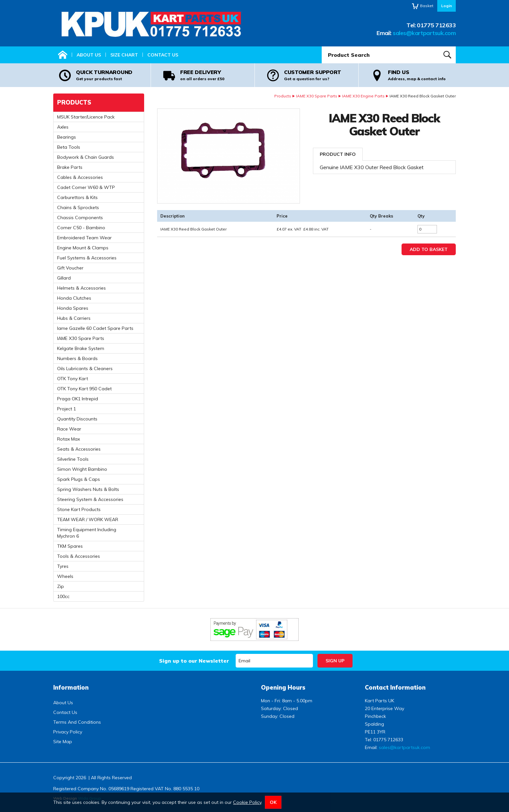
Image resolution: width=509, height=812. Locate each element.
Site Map (63, 742)
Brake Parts (70, 167)
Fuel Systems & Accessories (87, 258)
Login (447, 6)
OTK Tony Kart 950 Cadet (84, 389)
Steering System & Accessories (90, 499)
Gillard (64, 278)
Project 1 (67, 409)
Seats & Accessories (79, 449)
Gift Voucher (70, 268)
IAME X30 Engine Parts (363, 96)
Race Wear (69, 429)
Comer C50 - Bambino (81, 228)
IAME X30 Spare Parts (317, 96)
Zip (61, 586)
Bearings (67, 137)
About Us (89, 55)
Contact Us (163, 55)
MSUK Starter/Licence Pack (86, 117)
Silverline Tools (73, 459)
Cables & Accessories (80, 177)
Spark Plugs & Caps (79, 479)
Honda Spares (73, 308)
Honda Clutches (74, 298)
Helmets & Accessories (81, 288)
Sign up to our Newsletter (194, 661)
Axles (63, 127)
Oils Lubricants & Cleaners (85, 369)
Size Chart (124, 55)
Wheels (65, 576)
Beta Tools (69, 147)
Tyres (63, 566)
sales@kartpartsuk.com (424, 33)
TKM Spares (70, 546)
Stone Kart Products (79, 509)
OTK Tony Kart (73, 379)
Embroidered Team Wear (84, 238)
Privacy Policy (68, 732)
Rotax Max (68, 439)
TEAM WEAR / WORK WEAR (88, 519)
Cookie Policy (247, 802)
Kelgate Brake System (81, 348)
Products (283, 96)
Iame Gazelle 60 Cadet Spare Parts (95, 328)
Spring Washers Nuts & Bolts (88, 489)
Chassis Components (80, 218)
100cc (63, 596)
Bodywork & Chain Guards (86, 157)
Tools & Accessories (79, 556)
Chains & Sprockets (78, 207)
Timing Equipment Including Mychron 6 (87, 533)
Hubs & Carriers (74, 318)
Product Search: (322, 47)
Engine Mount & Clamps (83, 248)
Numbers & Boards (77, 358)
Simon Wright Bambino (82, 469)
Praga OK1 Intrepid (78, 399)
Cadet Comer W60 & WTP (86, 187)
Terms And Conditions (77, 722)
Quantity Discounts (77, 419)
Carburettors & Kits (77, 197)
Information (71, 687)
